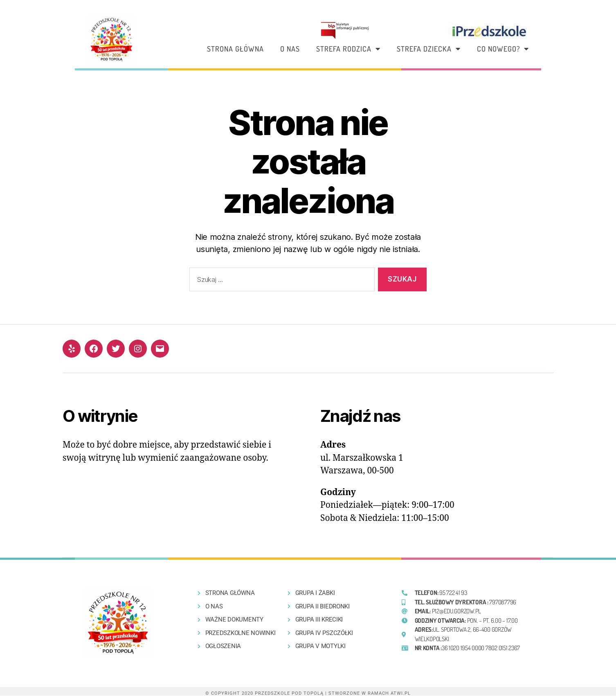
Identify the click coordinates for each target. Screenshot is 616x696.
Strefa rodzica (348, 49)
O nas (290, 49)
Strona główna (235, 49)
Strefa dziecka (429, 49)
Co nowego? (503, 49)
